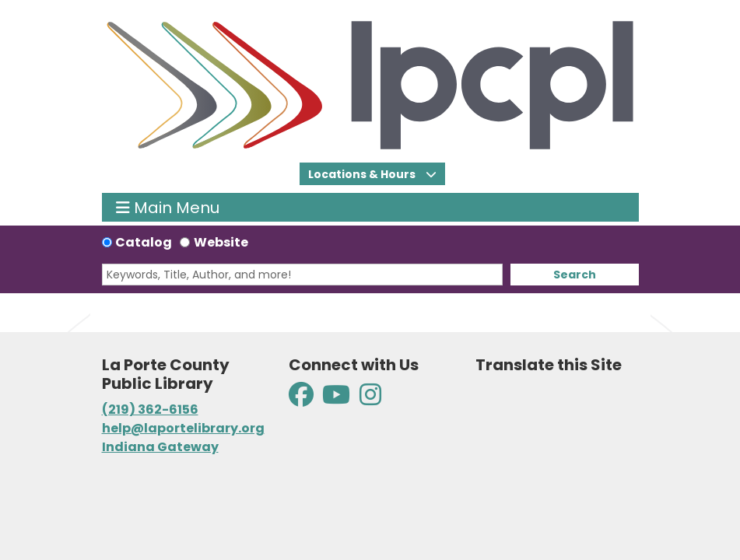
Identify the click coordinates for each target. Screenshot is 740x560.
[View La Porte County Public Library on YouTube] (336, 399)
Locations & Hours (363, 174)
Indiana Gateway (160, 447)
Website (221, 242)
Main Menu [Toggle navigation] (168, 207)
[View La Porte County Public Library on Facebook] (302, 399)
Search (575, 275)
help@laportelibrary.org (183, 428)
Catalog (144, 242)
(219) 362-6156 (150, 409)
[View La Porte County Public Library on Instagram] (370, 399)
